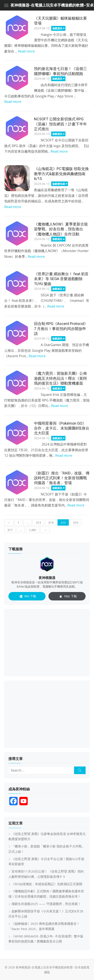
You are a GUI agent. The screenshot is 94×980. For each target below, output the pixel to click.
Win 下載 (27, 596)
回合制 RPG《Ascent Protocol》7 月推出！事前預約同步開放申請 (61, 329)
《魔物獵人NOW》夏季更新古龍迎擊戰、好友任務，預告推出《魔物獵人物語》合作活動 (61, 229)
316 (76, 523)
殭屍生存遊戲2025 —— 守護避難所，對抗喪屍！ (46, 904)
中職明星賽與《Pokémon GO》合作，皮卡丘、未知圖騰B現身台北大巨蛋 (62, 428)
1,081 (33, 530)
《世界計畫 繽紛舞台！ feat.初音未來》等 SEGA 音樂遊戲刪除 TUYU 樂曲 (61, 279)
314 (51, 523)
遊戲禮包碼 (59, 184)
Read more (26, 51)
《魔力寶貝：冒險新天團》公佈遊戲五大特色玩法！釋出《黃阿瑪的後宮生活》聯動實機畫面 (60, 378)
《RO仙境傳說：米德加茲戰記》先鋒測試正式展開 (47, 884)
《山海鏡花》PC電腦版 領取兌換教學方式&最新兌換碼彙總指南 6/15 (61, 174)
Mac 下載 (67, 596)
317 (10, 530)
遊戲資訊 (57, 28)
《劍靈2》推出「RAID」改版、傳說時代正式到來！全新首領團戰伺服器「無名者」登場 (62, 478)
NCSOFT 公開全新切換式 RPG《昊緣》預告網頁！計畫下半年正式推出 (60, 124)
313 (38, 523)
